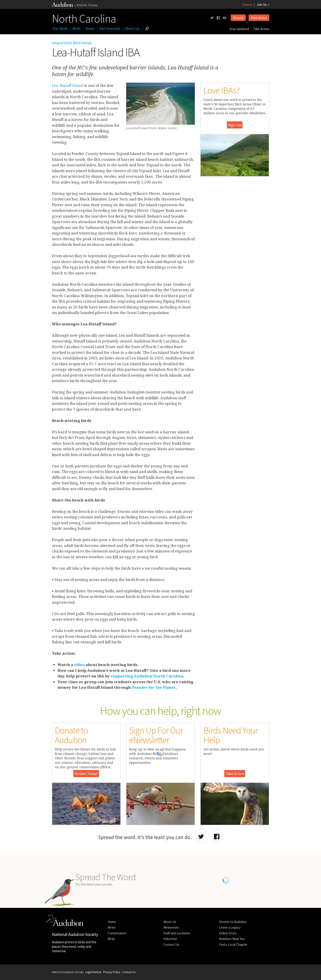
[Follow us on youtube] (224, 18)
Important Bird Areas (72, 43)
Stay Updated (239, 29)
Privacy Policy (112, 972)
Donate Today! (86, 774)
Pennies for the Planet (154, 687)
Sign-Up (235, 125)
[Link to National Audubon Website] (62, 5)
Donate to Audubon (233, 922)
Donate (238, 18)
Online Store (228, 933)
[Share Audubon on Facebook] (217, 835)
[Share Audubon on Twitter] (201, 835)
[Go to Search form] (147, 29)
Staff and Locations (177, 933)
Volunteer (170, 939)
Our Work (60, 29)
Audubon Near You (232, 939)
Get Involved (110, 29)
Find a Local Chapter (233, 944)
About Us (132, 29)
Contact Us (171, 944)
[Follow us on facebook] (218, 18)
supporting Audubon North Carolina (147, 676)
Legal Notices (93, 972)
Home (112, 922)
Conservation (117, 933)
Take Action (259, 18)
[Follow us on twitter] (212, 18)
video (79, 665)
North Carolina (84, 18)
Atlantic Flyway (87, 5)
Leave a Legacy (230, 927)
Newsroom (171, 927)
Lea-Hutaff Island (68, 85)
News (90, 29)
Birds (77, 29)
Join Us (262, 5)
